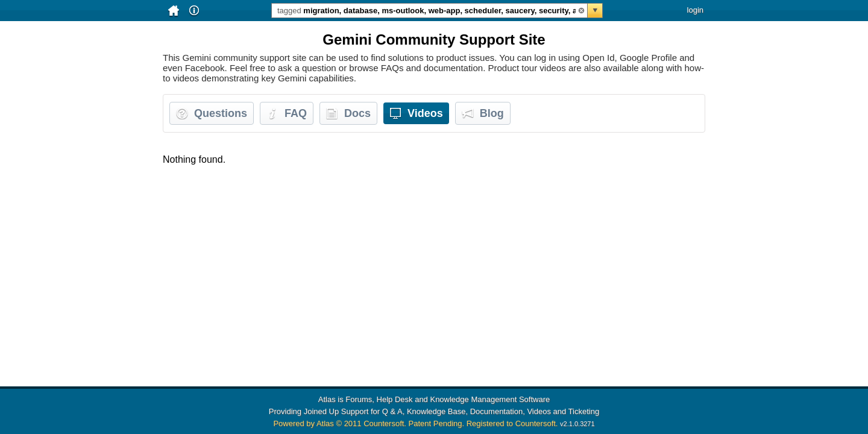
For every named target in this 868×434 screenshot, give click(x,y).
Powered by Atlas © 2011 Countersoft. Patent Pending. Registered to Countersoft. (415, 423)
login (695, 10)
